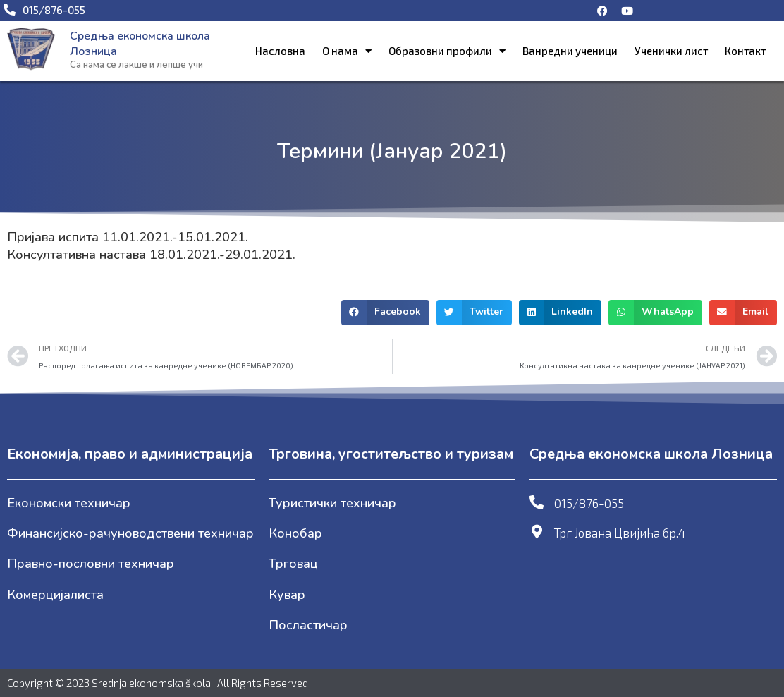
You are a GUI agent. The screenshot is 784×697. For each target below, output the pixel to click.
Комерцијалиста (55, 595)
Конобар (295, 533)
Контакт (745, 51)
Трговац (293, 564)
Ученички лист (671, 51)
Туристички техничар (332, 503)
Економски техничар (69, 503)
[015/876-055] (537, 502)
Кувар (287, 595)
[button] (385, 313)
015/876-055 (589, 503)
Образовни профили (447, 51)
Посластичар (308, 625)
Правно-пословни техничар (91, 564)
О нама (347, 51)
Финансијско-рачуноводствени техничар (130, 533)
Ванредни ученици (570, 51)
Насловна (280, 51)
